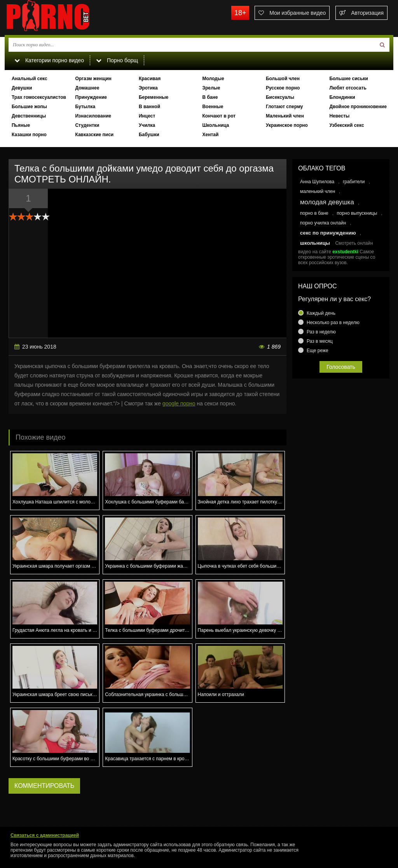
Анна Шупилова (317, 182)
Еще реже (318, 351)
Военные (213, 107)
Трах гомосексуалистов (39, 97)
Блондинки (342, 97)
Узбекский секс (347, 125)
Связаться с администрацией (45, 835)
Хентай (210, 135)
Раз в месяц (320, 341)
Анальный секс (30, 79)
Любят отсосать (348, 88)
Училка (147, 125)
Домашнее (87, 88)
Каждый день (321, 313)
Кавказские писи (94, 135)
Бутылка (85, 107)
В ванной (149, 107)
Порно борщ (117, 60)
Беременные (154, 97)
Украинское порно (287, 125)
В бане (210, 97)
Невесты (339, 116)
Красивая (150, 79)
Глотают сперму (285, 107)
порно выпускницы (357, 213)
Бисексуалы (280, 97)
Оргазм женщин (93, 79)
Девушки (22, 88)
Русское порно (283, 88)
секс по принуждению (328, 233)
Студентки (87, 125)
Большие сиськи (349, 79)
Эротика (148, 88)
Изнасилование (93, 116)
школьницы (315, 243)
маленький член (318, 191)
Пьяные (21, 125)
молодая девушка (327, 202)
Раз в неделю (321, 332)
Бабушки (149, 135)
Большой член (283, 79)
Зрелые (211, 88)
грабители (354, 182)
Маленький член (285, 116)
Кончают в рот (219, 116)
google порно (179, 403)
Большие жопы (29, 107)
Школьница (216, 125)
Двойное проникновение (358, 107)
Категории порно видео (49, 60)
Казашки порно (29, 135)
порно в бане (314, 213)
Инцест (147, 116)
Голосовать (341, 367)
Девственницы (29, 116)
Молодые (213, 79)
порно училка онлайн (323, 223)
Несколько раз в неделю (333, 323)
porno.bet (63, 18)
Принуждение (91, 97)
